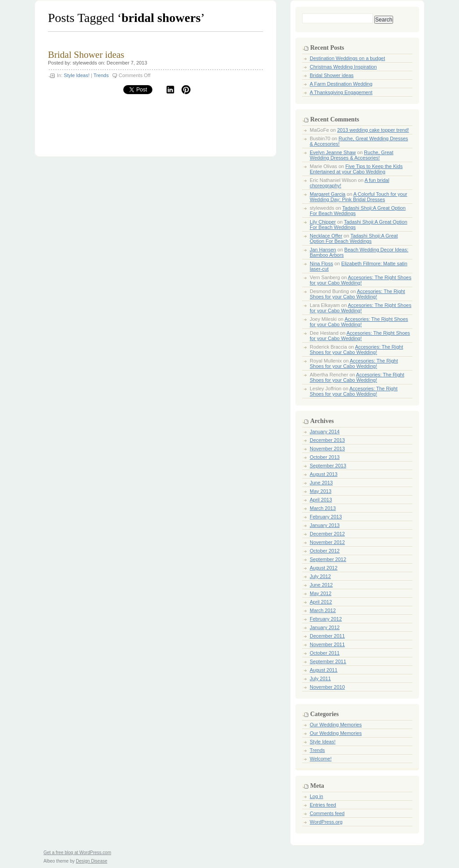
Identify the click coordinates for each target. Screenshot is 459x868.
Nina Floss (321, 263)
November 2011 (327, 644)
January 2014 (325, 432)
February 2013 (326, 517)
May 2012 (320, 593)
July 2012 (320, 576)
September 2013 (328, 466)
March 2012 (323, 610)
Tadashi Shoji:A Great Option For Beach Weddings (354, 238)
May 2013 (320, 491)
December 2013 (327, 440)
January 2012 (325, 627)
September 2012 (328, 559)
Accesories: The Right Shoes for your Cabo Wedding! (361, 280)
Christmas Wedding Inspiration (343, 67)
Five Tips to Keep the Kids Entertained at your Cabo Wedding (356, 169)
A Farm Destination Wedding (341, 84)
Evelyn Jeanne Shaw (333, 152)
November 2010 (327, 687)
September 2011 (328, 661)
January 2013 (325, 525)
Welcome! (321, 759)
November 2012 (327, 542)
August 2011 (324, 670)
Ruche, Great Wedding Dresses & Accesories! (352, 155)
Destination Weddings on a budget (347, 58)
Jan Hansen (323, 250)
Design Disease (91, 861)
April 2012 (321, 602)
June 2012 (321, 585)
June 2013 (321, 483)
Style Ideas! (76, 75)
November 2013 (327, 449)
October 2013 (325, 457)
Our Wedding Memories (336, 725)
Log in (316, 796)
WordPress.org (326, 822)
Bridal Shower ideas (86, 55)
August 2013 (324, 474)
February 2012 (326, 619)
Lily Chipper (323, 222)
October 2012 (325, 551)
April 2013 (321, 500)
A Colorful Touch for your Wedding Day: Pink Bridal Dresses (358, 197)
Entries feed (323, 805)
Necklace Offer (326, 236)
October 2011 (325, 653)
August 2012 (324, 568)
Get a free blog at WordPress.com (77, 853)
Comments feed (327, 813)
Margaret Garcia (327, 194)
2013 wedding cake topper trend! (373, 130)
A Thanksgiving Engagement (341, 92)
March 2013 (323, 508)
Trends (101, 75)
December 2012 (327, 534)
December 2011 (327, 636)
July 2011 (320, 678)
